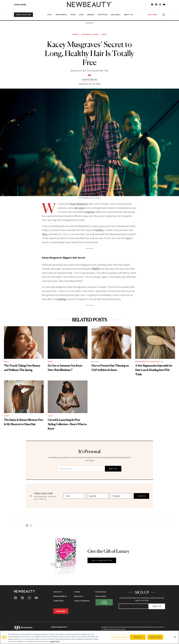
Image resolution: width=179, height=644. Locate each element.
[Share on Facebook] (27, 525)
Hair (104, 34)
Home (75, 34)
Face (6, 362)
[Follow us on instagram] (160, 4)
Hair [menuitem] (81, 15)
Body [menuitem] (73, 15)
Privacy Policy (101, 596)
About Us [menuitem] (129, 15)
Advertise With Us (60, 596)
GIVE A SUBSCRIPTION (102, 560)
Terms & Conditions (82, 601)
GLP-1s (95, 362)
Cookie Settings (104, 602)
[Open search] (163, 15)
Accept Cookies (155, 637)
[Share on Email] (31, 525)
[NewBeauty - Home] (89, 4)
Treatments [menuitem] (61, 15)
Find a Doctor (101, 592)
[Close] (175, 637)
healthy (99, 230)
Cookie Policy (58, 601)
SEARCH (141, 496)
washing (61, 299)
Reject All (138, 637)
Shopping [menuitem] (103, 15)
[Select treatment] (121, 496)
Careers (77, 592)
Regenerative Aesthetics (149, 362)
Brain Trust (79, 596)
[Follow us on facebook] (152, 4)
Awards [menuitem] (91, 15)
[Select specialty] (98, 496)
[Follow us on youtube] (164, 4)
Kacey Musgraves (79, 204)
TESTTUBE (152, 15)
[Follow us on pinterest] (156, 4)
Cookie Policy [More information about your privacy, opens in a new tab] (55, 641)
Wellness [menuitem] (116, 15)
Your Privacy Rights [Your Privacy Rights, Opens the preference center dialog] (119, 637)
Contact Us (58, 592)
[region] (89, 637)
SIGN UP (113, 469)
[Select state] (75, 496)
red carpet (79, 208)
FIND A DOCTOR (23, 15)
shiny (45, 234)
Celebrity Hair (90, 34)
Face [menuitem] (50, 15)
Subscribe (20, 4)
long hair (90, 212)
